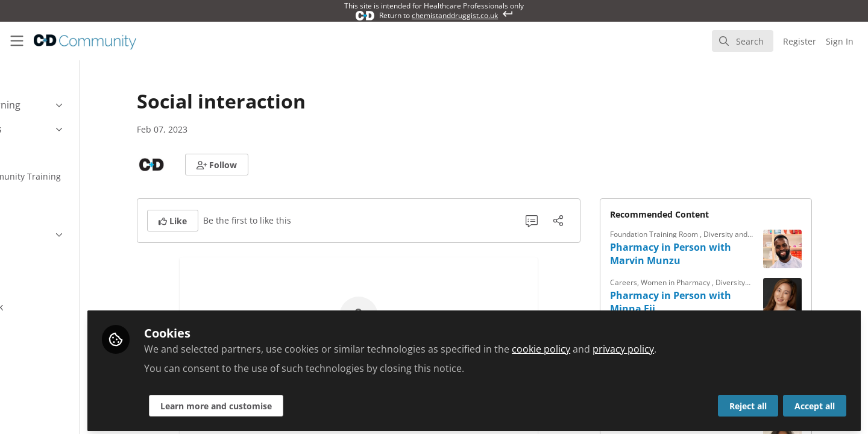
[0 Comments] (568, 221)
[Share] (595, 221)
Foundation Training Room (692, 234)
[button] (254, 165)
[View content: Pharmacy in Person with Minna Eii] (819, 297)
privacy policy (697, 345)
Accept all (815, 402)
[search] (743, 41)
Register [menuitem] (800, 41)
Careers (660, 282)
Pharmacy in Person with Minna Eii (707, 302)
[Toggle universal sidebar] (17, 41)
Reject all (748, 402)
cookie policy (615, 345)
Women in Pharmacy (713, 282)
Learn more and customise (290, 402)
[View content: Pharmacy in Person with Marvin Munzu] (819, 249)
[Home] (85, 41)
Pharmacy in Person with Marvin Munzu (707, 254)
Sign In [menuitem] (840, 41)
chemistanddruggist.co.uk (455, 15)
